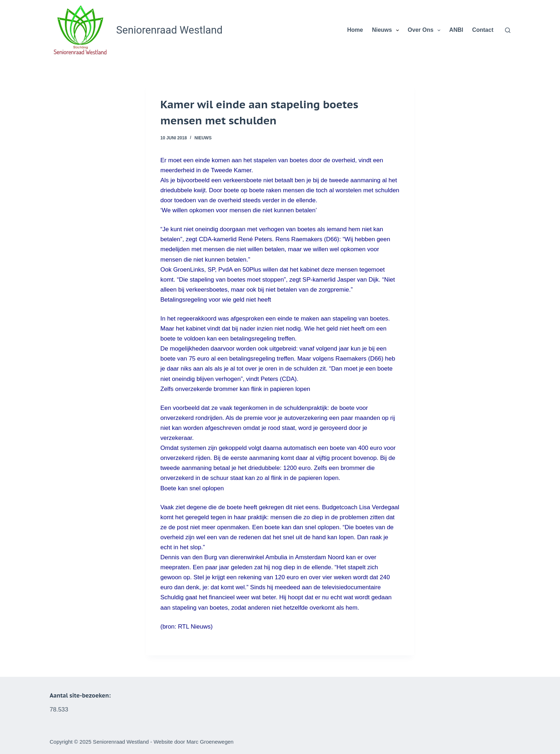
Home (355, 30)
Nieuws (387, 30)
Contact (483, 30)
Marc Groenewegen (210, 742)
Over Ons (426, 30)
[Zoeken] (508, 30)
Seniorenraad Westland (169, 30)
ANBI (456, 30)
